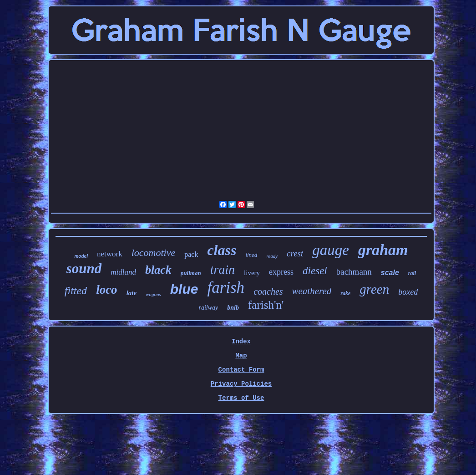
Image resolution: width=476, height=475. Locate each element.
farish (226, 288)
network (110, 254)
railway (209, 308)
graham (383, 250)
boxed (408, 292)
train (223, 269)
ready (272, 256)
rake (345, 293)
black (158, 270)
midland (123, 272)
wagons (153, 294)
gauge (331, 250)
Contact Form (241, 370)
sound (84, 268)
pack (191, 254)
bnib (233, 308)
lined (251, 255)
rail (412, 273)
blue (184, 289)
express (281, 272)
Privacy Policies (241, 384)
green (374, 289)
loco (107, 290)
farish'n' (266, 305)
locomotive (154, 253)
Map (241, 356)
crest (295, 253)
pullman (191, 273)
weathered (312, 291)
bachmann (354, 272)
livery (252, 273)
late (132, 293)
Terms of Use (241, 398)
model (81, 256)
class (222, 250)
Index (241, 342)
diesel (315, 271)
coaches (268, 291)
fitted (76, 291)
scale (390, 273)
